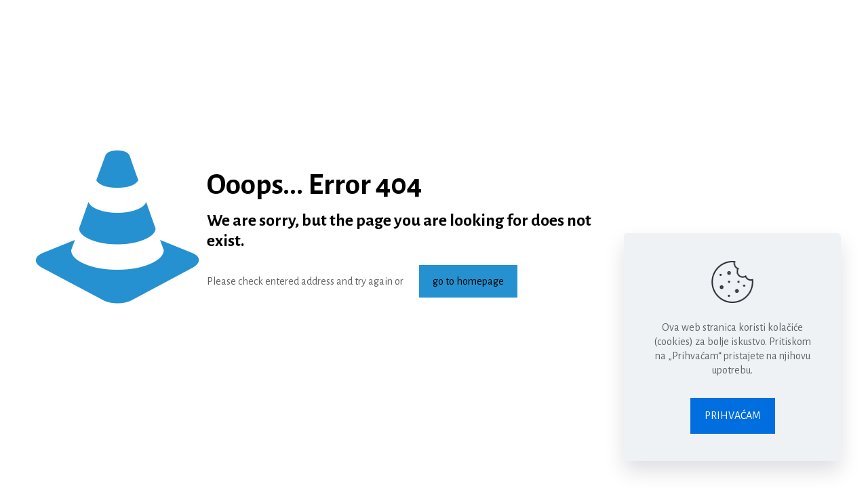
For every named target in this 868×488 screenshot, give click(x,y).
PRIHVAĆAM (733, 415)
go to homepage (468, 281)
